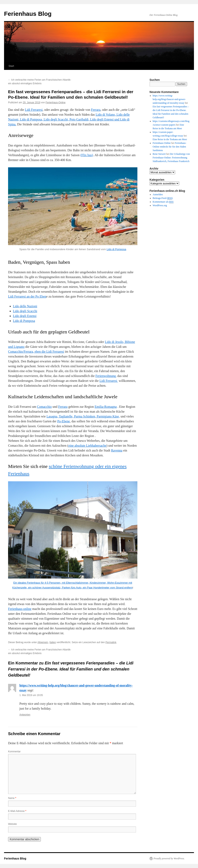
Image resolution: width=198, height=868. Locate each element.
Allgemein (43, 642)
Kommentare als (163, 202)
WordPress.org (160, 205)
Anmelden (158, 194)
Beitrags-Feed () (163, 198)
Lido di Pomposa (116, 249)
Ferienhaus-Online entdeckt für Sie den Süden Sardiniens (170, 147)
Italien (53, 642)
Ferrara (96, 110)
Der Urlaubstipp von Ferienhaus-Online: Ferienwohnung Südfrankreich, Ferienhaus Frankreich (171, 158)
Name (12, 798)
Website (12, 824)
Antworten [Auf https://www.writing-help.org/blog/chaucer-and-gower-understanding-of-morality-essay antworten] (25, 715)
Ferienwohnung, (106, 376)
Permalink (111, 642)
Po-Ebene (63, 421)
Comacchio (44, 407)
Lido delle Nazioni (25, 306)
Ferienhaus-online (20, 609)
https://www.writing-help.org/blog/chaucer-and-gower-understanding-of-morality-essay (169, 99)
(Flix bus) (87, 155)
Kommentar (14, 752)
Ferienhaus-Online (56, 102)
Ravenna (117, 450)
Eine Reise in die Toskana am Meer (170, 139)
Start (11, 66)
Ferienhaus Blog (28, 14)
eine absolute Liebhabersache (87, 446)
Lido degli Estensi (25, 316)
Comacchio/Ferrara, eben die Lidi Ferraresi (36, 352)
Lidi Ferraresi (34, 110)
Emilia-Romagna (106, 407)
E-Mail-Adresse (17, 811)
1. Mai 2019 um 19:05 (31, 695)
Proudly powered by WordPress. (169, 858)
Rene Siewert (159, 154)
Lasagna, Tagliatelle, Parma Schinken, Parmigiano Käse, (83, 416)
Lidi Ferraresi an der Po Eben (27, 296)
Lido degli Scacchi (25, 311)
